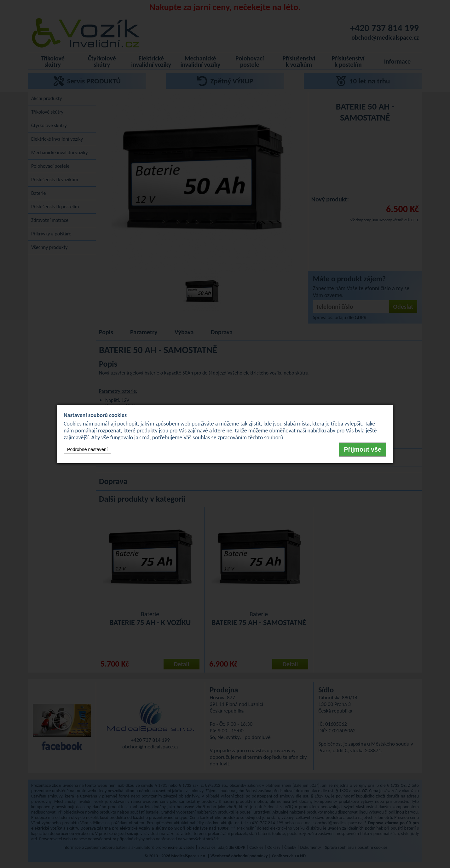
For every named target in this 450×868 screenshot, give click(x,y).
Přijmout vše (363, 449)
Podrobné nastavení (87, 449)
